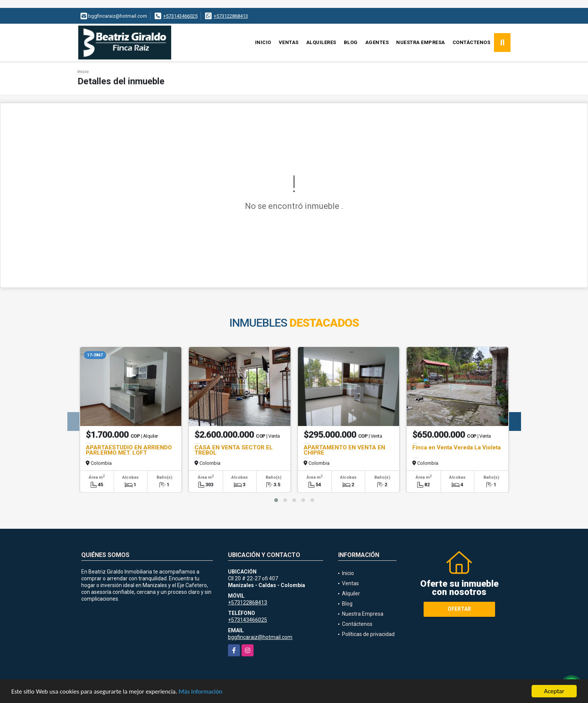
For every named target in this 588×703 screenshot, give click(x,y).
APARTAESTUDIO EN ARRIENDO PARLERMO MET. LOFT (129, 450)
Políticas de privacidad (368, 634)
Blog (351, 42)
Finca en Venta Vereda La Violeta (457, 447)
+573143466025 (180, 16)
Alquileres (321, 42)
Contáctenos (472, 42)
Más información (201, 692)
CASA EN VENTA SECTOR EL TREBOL (234, 450)
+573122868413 (231, 16)
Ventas (289, 42)
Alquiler (351, 593)
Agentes (377, 42)
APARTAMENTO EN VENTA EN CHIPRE (344, 450)
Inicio (263, 42)
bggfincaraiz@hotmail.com (260, 637)
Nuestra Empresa (421, 42)
